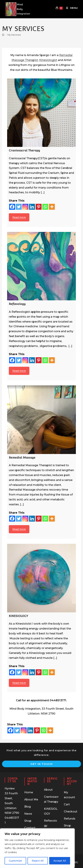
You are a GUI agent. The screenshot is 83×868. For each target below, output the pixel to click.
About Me (31, 799)
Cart (67, 804)
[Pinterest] (39, 207)
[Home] (3, 35)
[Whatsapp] (45, 207)
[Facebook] (12, 207)
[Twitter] (19, 207)
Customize (15, 861)
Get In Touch (41, 764)
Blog (27, 807)
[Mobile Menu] (71, 8)
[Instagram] (25, 207)
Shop (28, 821)
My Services (14, 35)
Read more (19, 217)
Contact (30, 828)
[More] (52, 207)
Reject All (38, 861)
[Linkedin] (32, 207)
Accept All (60, 861)
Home (29, 792)
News (28, 814)
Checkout (71, 812)
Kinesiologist (48, 60)
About (48, 790)
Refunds (70, 819)
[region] (37, 848)
